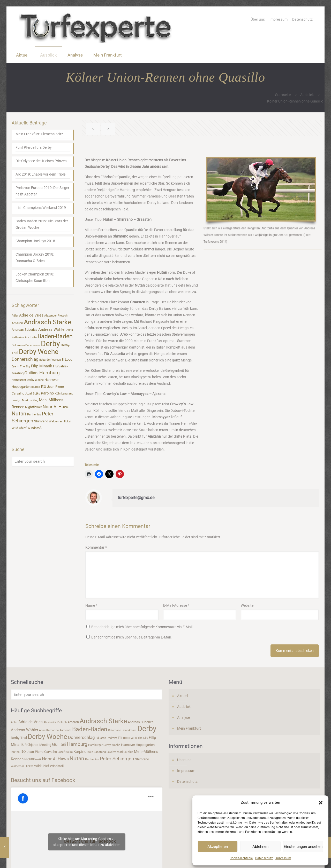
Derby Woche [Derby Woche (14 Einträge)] (39, 352)
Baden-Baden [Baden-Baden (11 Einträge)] (55, 336)
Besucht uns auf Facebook (43, 780)
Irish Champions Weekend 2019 (41, 208)
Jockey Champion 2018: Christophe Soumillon (35, 277)
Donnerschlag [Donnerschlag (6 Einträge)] (25, 359)
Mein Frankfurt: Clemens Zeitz (39, 134)
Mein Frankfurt (189, 728)
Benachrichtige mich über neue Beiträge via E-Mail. (131, 637)
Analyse (183, 717)
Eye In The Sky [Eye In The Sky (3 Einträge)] (21, 366)
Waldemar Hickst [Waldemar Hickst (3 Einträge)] (60, 421)
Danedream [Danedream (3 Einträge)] (33, 345)
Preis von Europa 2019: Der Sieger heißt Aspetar (42, 191)
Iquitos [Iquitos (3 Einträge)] (36, 387)
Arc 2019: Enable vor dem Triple (40, 174)
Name (91, 605)
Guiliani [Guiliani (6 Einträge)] (31, 373)
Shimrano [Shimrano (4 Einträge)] (41, 421)
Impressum (283, 858)
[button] (321, 803)
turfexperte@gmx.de (136, 498)
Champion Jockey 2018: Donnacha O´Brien (35, 258)
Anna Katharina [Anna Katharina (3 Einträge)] (49, 730)
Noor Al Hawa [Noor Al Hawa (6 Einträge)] (56, 407)
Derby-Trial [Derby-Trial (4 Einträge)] (19, 738)
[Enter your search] (43, 461)
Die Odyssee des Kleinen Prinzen (41, 161)
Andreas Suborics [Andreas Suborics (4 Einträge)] (25, 330)
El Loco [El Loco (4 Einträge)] (67, 360)
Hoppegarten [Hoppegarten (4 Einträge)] (21, 387)
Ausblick (307, 95)
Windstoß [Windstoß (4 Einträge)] (35, 428)
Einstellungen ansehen (303, 847)
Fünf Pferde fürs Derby (34, 147)
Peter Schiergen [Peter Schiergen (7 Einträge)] (117, 759)
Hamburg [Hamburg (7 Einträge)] (50, 373)
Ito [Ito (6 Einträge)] (44, 386)
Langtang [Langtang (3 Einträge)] (67, 394)
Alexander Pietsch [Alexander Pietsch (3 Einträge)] (56, 316)
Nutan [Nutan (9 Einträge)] (19, 413)
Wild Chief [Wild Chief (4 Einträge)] (19, 428)
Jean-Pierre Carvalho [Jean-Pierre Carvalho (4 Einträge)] (42, 752)
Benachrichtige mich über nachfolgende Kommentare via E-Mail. (142, 627)
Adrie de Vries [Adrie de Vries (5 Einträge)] (31, 315)
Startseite (283, 95)
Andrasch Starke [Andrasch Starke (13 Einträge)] (47, 322)
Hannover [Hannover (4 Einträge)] (51, 380)
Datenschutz (264, 858)
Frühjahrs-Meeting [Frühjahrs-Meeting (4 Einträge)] (38, 745)
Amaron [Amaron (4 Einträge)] (17, 323)
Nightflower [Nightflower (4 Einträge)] (33, 407)
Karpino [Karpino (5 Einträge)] (47, 393)
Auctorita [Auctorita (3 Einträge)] (31, 337)
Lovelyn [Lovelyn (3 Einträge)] (16, 400)
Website (247, 605)
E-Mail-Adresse (176, 605)
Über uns (258, 19)
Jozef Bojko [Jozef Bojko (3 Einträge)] (33, 394)
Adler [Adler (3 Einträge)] (15, 316)
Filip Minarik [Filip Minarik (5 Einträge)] (42, 366)
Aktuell (183, 696)
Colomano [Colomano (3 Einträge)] (18, 345)
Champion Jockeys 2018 (35, 241)
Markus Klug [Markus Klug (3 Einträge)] (30, 400)
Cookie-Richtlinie (241, 858)
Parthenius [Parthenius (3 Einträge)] (34, 415)
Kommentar (96, 547)
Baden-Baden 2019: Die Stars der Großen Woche (42, 224)
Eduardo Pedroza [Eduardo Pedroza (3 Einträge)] (50, 360)
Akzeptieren (218, 847)
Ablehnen (260, 847)
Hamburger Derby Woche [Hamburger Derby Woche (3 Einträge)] (28, 380)
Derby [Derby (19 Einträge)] (50, 344)
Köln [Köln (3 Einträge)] (58, 394)
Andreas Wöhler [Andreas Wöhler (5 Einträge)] (52, 329)
